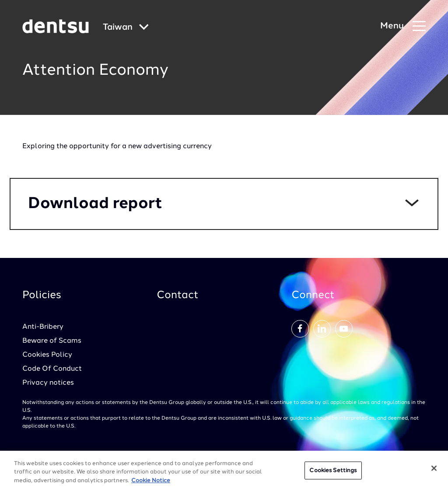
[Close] (434, 471)
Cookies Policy (47, 355)
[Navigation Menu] (403, 26)
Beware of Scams (52, 341)
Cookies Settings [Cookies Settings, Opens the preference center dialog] (333, 473)
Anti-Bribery (43, 327)
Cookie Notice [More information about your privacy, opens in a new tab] (151, 483)
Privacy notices (48, 383)
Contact (178, 296)
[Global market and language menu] (126, 28)
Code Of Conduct (52, 369)
